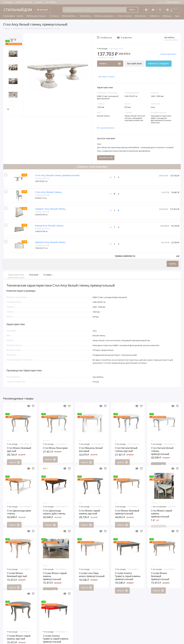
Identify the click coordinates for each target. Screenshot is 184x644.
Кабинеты (155, 16)
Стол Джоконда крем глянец (19, 515)
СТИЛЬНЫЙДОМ (18, 10)
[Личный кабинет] (146, 10)
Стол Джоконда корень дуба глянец (54, 515)
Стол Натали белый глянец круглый (126, 452)
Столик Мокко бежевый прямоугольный (160, 579)
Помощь (51, 2)
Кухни (21, 16)
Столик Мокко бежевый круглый (17, 577)
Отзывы (48, 275)
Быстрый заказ (134, 63)
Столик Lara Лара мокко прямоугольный (92, 577)
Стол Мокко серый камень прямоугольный (162, 516)
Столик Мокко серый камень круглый (19, 640)
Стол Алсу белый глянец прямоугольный (57, 175)
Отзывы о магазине (24, 2)
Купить (173, 264)
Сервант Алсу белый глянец (50, 209)
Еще (178, 16)
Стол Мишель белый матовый (91, 452)
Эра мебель (86, 16)
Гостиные (54, 16)
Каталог (43, 10)
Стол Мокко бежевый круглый (19, 452)
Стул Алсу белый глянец (48, 192)
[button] (8, 109)
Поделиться (106, 158)
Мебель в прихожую (105, 16)
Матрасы (168, 16)
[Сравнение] (153, 10)
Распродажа (9, 16)
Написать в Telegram (159, 63)
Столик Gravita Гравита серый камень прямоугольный (128, 579)
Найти (132, 10)
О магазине (8, 2)
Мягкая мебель (70, 16)
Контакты (39, 2)
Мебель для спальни (37, 16)
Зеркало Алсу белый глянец (50, 242)
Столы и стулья (125, 16)
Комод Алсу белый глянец (49, 225)
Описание (34, 275)
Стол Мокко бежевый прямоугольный (127, 515)
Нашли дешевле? (169, 54)
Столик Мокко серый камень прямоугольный (55, 579)
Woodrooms (141, 16)
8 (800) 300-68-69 (168, 2)
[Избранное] (160, 10)
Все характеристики (106, 128)
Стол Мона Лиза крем (55, 450)
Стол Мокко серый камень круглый (89, 515)
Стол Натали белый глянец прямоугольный (162, 453)
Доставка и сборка (107, 77)
